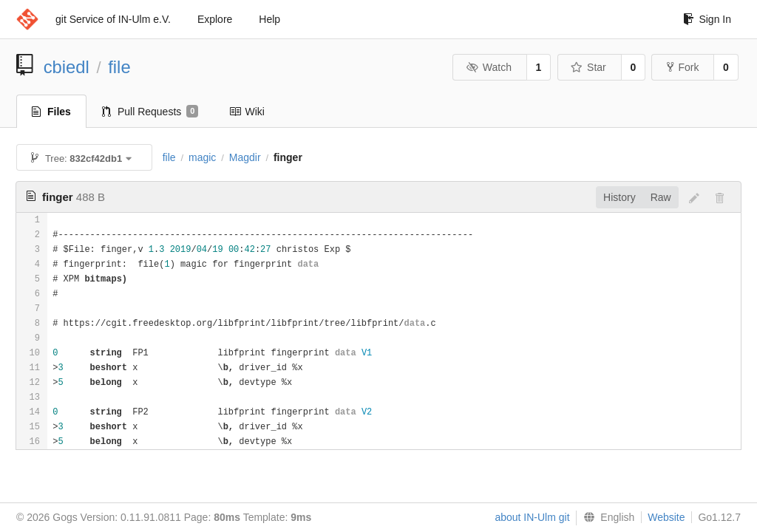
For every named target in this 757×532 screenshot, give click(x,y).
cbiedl (67, 67)
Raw (661, 197)
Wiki (247, 112)
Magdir (245, 157)
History (619, 197)
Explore (215, 19)
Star (588, 67)
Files (51, 112)
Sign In (707, 19)
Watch (489, 67)
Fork (683, 67)
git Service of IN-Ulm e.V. (113, 19)
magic (202, 157)
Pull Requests (150, 112)
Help (269, 19)
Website (666, 517)
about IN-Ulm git (532, 517)
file (119, 67)
